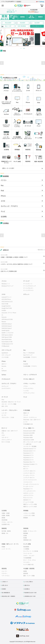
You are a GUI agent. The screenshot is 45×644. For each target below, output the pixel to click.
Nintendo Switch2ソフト (30, 449)
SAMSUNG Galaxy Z (7, 328)
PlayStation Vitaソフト (29, 462)
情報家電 (4, 528)
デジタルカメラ (6, 379)
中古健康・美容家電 (29, 569)
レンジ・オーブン (6, 549)
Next (41, 37)
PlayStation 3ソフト (28, 458)
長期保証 (22, 17)
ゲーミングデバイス (28, 290)
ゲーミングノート (28, 284)
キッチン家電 (27, 544)
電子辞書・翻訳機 (6, 531)
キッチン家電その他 (28, 565)
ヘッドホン (26, 391)
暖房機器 (26, 533)
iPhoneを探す (8, 23)
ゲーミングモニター (28, 288)
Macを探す (37, 23)
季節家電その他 (27, 540)
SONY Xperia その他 (7, 337)
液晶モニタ (26, 413)
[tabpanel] (22, 37)
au (2, 368)
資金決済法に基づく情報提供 (8, 596)
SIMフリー (4, 364)
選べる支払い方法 (31, 17)
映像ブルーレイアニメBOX (30, 507)
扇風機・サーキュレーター (30, 531)
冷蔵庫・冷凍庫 (6, 513)
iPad (2, 190)
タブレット (26, 294)
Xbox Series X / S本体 (29, 440)
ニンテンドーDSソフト (29, 473)
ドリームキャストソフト (30, 491)
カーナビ (4, 415)
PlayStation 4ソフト (28, 455)
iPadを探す (23, 23)
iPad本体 (26, 364)
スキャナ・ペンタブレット (30, 417)
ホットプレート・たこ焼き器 (31, 551)
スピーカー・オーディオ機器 (9, 404)
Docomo (4, 366)
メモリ (3, 435)
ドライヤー (4, 573)
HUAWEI (4, 310)
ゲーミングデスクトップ (30, 286)
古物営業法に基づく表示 (30, 596)
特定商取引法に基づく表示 (30, 593)
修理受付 (40, 17)
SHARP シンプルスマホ (7, 333)
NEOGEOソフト (27, 500)
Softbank (4, 371)
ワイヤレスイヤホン (28, 388)
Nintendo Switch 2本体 (29, 431)
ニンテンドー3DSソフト (29, 471)
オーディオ (5, 397)
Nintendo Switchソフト (29, 451)
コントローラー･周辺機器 (30, 446)
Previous (4, 37)
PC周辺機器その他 (28, 424)
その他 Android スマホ (7, 344)
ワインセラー (27, 562)
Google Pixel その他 (7, 308)
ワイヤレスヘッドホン (29, 393)
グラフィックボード (7, 440)
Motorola (4, 317)
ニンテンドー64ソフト (29, 478)
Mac (2, 185)
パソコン (4, 180)
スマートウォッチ (7, 350)
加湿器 (25, 536)
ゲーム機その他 (27, 444)
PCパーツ (4, 428)
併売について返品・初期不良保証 (13, 17)
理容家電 (4, 569)
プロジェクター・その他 (8, 417)
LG (2, 315)
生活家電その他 (6, 524)
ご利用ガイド (5, 582)
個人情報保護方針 (6, 593)
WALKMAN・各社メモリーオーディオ (11, 402)
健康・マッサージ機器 (29, 576)
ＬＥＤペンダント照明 (29, 515)
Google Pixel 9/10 (6, 306)
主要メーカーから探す (8, 168)
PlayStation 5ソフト (28, 453)
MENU (3, 6)
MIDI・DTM (5, 406)
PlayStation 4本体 (28, 437)
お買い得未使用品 (22, 26)
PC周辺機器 (27, 410)
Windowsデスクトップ (7, 286)
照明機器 (26, 511)
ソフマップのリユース (36, 26)
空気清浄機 (4, 520)
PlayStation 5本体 (28, 435)
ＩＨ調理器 (26, 549)
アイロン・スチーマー (7, 522)
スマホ (3, 201)
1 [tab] (21, 48)
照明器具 (26, 518)
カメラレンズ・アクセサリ (9, 206)
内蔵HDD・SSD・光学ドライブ (10, 431)
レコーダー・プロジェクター (10, 410)
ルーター (26, 422)
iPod (3, 400)
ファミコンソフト (28, 482)
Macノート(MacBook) (29, 353)
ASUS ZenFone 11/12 (7, 302)
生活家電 (4, 216)
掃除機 (3, 518)
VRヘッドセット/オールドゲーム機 (32, 442)
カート (42, 6)
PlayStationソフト (28, 489)
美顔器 (25, 571)
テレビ (3, 211)
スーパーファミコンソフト (30, 480)
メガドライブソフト (28, 495)
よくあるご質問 (28, 582)
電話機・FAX (5, 533)
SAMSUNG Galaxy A (7, 324)
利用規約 (19, 1)
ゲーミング (26, 281)
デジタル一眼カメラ (29, 379)
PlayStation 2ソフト (28, 460)
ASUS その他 (5, 304)
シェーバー (4, 571)
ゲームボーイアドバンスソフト (31, 484)
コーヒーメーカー (28, 553)
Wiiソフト (26, 469)
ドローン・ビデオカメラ (30, 375)
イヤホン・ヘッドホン (29, 384)
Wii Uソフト (26, 466)
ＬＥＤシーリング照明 (29, 513)
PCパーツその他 (6, 442)
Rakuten (4, 322)
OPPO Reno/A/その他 (7, 319)
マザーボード (5, 437)
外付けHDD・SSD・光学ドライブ (32, 420)
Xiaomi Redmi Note (7, 339)
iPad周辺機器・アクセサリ (30, 366)
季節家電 (26, 528)
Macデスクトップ (28, 355)
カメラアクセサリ (6, 388)
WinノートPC (8, 26)
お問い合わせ (5, 585)
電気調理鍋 (26, 547)
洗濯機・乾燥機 (6, 515)
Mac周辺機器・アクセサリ (30, 357)
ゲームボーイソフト (28, 487)
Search (38, 6)
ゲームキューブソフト (29, 475)
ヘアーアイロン (6, 576)
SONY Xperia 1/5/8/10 (7, 335)
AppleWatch (5, 353)
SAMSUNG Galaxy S (7, 326)
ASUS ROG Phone (6, 299)
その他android (5, 346)
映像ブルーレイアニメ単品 (30, 504)
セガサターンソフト (28, 493)
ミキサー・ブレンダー (29, 556)
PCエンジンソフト (28, 498)
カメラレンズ (5, 386)
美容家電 (26, 573)
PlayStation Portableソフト (30, 464)
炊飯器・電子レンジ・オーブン (10, 544)
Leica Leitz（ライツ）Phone (9, 313)
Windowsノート (6, 284)
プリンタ (26, 415)
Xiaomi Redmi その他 (7, 342)
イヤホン (26, 386)
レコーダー (4, 413)
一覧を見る (40, 250)
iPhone (3, 196)
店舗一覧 (26, 585)
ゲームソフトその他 (28, 502)
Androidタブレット (7, 297)
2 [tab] (24, 48)
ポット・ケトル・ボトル (30, 560)
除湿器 (25, 538)
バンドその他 (5, 357)
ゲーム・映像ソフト (29, 428)
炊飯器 (3, 547)
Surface (4, 375)
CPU (3, 433)
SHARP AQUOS (5, 331)
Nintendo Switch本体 (29, 433)
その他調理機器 (27, 558)
